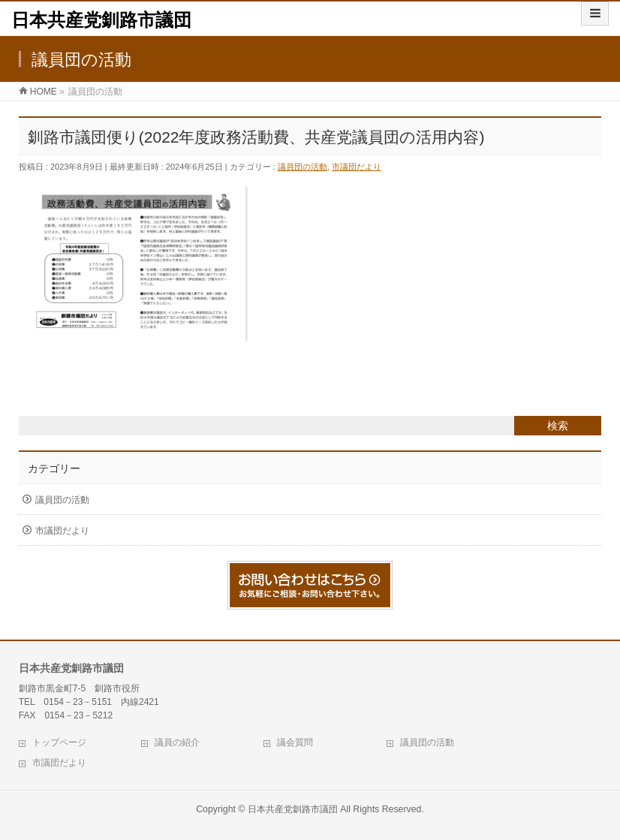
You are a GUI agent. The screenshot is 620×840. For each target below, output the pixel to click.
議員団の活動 (302, 167)
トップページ (59, 742)
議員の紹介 (177, 742)
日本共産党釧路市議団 (101, 20)
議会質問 (295, 742)
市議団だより (357, 167)
